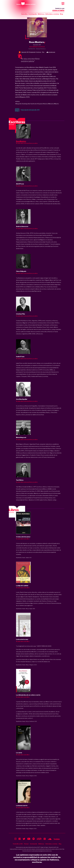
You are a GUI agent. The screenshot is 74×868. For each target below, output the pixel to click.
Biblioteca (41, 14)
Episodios (24, 14)
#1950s (17, 102)
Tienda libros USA (18, 844)
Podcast (26, 844)
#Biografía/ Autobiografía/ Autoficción (26, 104)
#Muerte (56, 104)
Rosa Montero (19, 558)
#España (40, 104)
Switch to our (58, 9)
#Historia (45, 104)
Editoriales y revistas (52, 14)
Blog (61, 14)
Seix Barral (32, 721)
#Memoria (51, 104)
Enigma (47, 847)
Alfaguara (31, 665)
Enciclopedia (33, 14)
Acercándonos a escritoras (37, 47)
